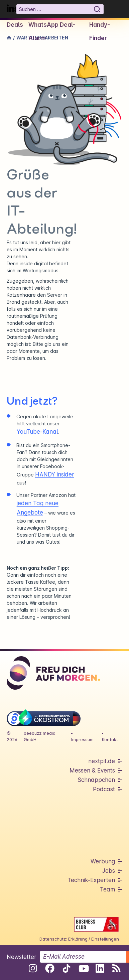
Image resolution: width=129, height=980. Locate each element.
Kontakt (110, 739)
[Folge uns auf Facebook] (50, 968)
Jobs (109, 871)
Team (107, 889)
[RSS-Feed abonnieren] (116, 968)
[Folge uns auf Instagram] (33, 968)
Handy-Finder (100, 31)
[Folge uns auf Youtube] (83, 968)
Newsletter (22, 957)
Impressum (82, 739)
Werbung (103, 861)
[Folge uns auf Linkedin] (100, 968)
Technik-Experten (91, 880)
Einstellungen (105, 939)
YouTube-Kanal (37, 432)
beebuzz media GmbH (40, 736)
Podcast (104, 789)
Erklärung (78, 939)
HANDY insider (55, 474)
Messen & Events (92, 771)
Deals (15, 25)
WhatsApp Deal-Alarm (52, 31)
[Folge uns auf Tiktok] (66, 970)
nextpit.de (102, 761)
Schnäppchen (96, 780)
